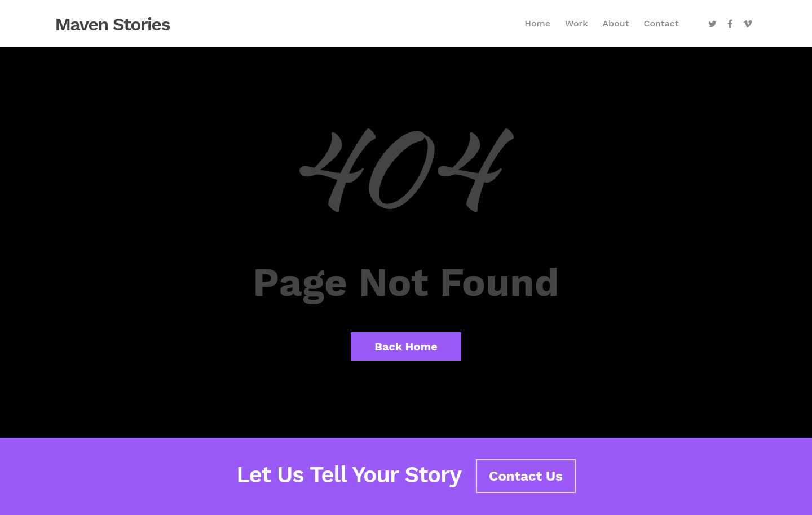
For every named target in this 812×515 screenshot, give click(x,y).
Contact (661, 23)
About (615, 23)
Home (537, 23)
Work (576, 23)
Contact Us (526, 476)
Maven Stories (113, 24)
